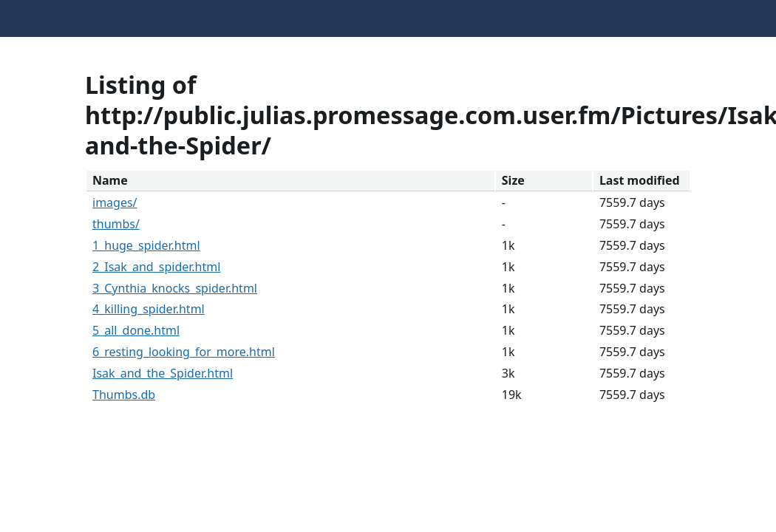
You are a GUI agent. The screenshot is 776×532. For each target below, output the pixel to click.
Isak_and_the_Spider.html (163, 373)
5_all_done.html (136, 330)
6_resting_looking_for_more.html (184, 352)
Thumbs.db (124, 395)
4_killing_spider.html (149, 309)
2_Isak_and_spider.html (156, 267)
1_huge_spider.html (146, 245)
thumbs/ (116, 224)
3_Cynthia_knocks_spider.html (175, 288)
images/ (115, 202)
